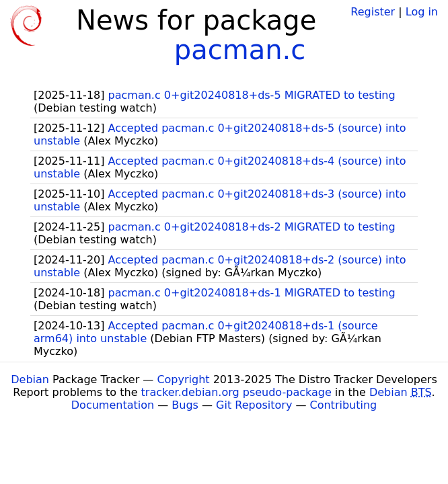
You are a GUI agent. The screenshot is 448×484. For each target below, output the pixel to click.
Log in (422, 12)
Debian (30, 379)
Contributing (344, 405)
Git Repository (254, 405)
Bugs (185, 405)
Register (373, 12)
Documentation (113, 405)
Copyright (183, 379)
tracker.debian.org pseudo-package (236, 392)
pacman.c (240, 50)
